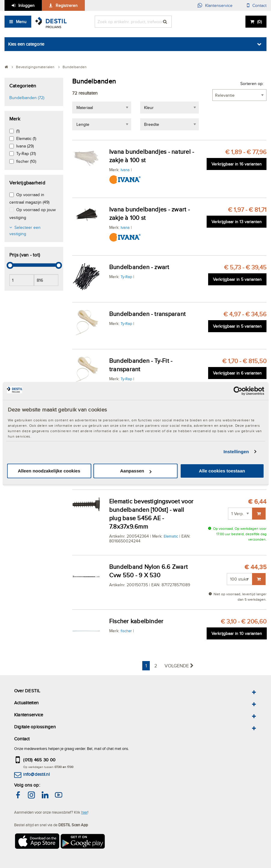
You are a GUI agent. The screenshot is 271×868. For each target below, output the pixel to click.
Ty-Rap (126, 277)
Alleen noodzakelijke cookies (49, 471)
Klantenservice (219, 5)
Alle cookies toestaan (222, 471)
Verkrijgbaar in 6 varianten (237, 373)
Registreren (67, 5)
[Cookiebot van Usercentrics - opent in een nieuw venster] (238, 391)
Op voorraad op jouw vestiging (32, 213)
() (259, 22)
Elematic (171, 536)
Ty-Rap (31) (26, 153)
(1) (18, 131)
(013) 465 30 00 (39, 760)
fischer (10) (26, 161)
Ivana (125, 170)
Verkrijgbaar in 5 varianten (237, 279)
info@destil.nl (36, 774)
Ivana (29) (25, 146)
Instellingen (236, 452)
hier (84, 812)
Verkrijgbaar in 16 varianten (237, 164)
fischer (126, 631)
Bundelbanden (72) (27, 98)
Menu (21, 22)
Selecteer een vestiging (25, 231)
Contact (259, 5)
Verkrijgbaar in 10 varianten (237, 633)
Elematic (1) (26, 138)
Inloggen (26, 5)
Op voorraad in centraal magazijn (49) (29, 198)
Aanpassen (136, 471)
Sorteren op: (252, 83)
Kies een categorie (26, 44)
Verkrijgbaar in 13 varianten (237, 222)
